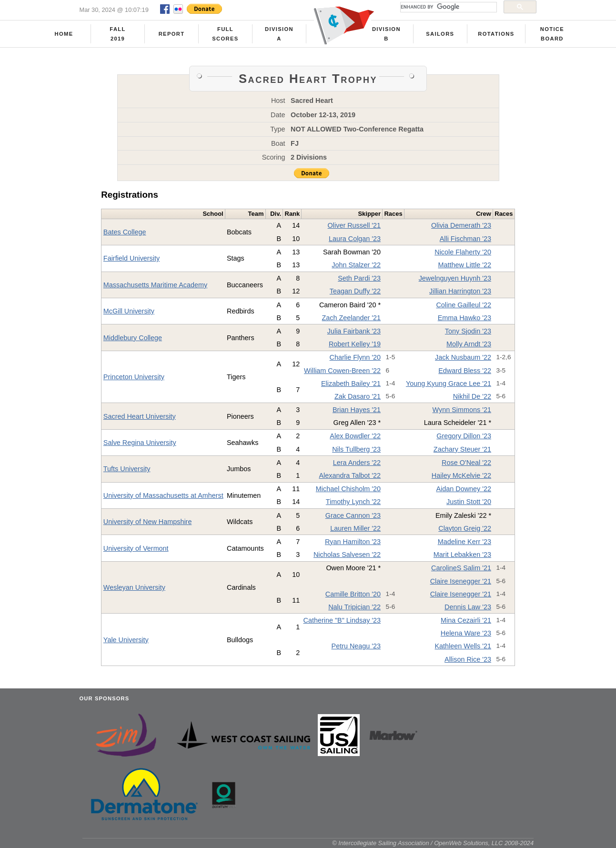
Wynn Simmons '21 (462, 410)
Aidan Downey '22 (464, 489)
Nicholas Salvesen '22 (347, 555)
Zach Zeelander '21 (352, 318)
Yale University (126, 640)
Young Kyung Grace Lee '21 (449, 384)
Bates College (125, 232)
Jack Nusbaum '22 (463, 357)
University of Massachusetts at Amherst (163, 495)
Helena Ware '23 (466, 633)
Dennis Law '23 (468, 607)
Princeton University (134, 377)
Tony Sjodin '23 (468, 331)
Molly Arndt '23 (469, 344)
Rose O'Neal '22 (466, 463)
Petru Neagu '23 (356, 646)
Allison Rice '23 (468, 659)
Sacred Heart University (140, 416)
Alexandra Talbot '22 (350, 475)
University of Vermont (136, 548)
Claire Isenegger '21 (461, 581)
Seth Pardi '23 (359, 278)
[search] (448, 7)
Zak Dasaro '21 (358, 396)
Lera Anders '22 (357, 463)
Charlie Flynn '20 (355, 357)
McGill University (129, 311)
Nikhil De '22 (472, 396)
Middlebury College (133, 338)
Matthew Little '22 (465, 265)
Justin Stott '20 (469, 502)
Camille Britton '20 (353, 594)
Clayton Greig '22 (465, 528)
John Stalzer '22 (356, 265)
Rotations (496, 34)
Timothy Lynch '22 (353, 502)
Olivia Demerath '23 (461, 225)
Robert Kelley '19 (355, 344)
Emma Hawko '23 (465, 318)
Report (172, 34)
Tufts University (127, 469)
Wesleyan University (134, 587)
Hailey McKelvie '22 (461, 475)
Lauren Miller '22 (355, 528)
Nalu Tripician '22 (354, 607)
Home (64, 34)
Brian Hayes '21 (357, 410)
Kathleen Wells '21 (463, 646)
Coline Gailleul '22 (464, 305)
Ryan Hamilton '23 (353, 542)
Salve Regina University (140, 443)
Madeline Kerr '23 (465, 542)
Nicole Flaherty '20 (463, 252)
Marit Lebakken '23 (462, 555)
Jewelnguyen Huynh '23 (455, 278)
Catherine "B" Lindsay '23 (342, 620)
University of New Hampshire (148, 522)
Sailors (440, 34)
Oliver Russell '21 (354, 225)
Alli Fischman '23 (465, 239)
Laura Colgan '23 (355, 239)
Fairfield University (131, 258)
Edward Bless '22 (465, 371)
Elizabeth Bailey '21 (351, 384)
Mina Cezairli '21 (466, 620)
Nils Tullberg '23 (356, 449)
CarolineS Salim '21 (461, 568)
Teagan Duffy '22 (355, 291)
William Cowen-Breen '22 (342, 371)
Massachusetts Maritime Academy (155, 285)
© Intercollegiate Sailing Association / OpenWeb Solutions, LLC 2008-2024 (433, 843)
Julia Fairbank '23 (354, 331)
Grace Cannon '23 (353, 515)
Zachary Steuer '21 (462, 449)
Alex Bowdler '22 (355, 436)
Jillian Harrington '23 (460, 291)
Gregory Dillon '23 (464, 436)
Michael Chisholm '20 (348, 489)
